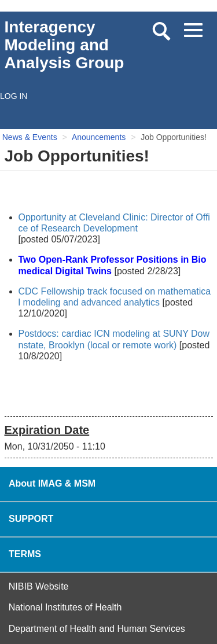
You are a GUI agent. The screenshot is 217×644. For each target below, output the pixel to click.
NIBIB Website (39, 586)
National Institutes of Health (65, 607)
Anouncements (99, 137)
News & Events (30, 137)
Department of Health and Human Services (97, 629)
